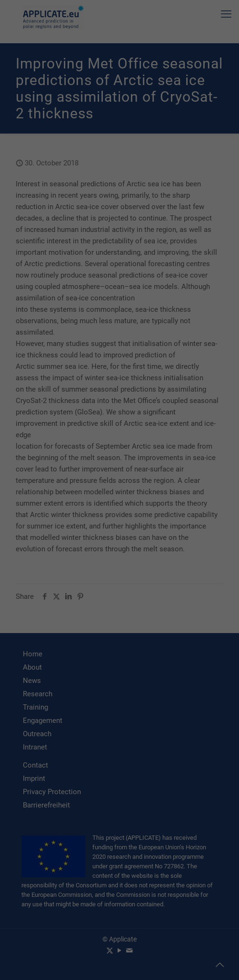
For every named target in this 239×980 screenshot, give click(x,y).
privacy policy (201, 851)
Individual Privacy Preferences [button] (119, 957)
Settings (59, 869)
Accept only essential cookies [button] (119, 937)
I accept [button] (120, 909)
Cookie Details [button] (89, 969)
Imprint (159, 969)
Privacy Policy (129, 969)
